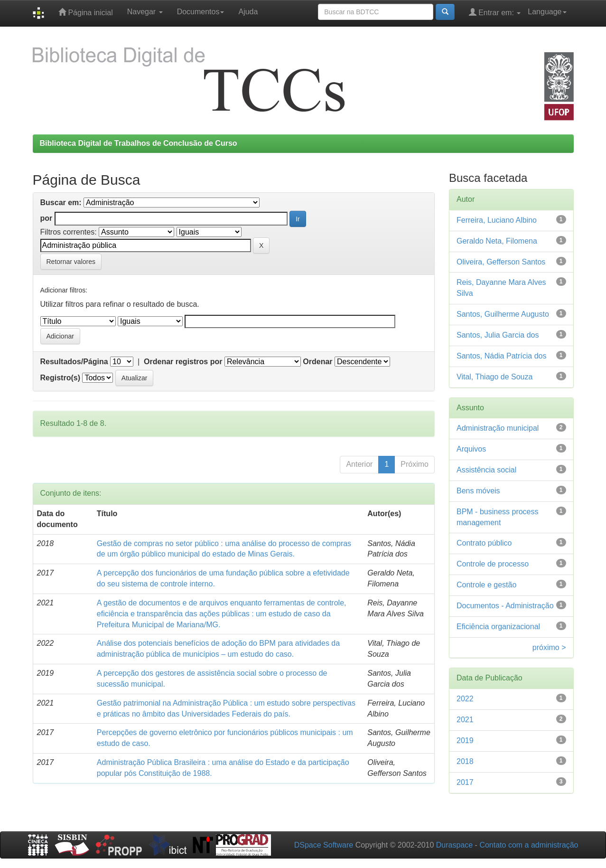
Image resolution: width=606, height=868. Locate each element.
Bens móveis (478, 491)
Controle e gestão (486, 585)
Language (547, 12)
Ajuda (248, 12)
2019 (465, 741)
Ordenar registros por (183, 362)
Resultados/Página (74, 362)
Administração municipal (498, 428)
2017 (465, 782)
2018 (465, 761)
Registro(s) (60, 378)
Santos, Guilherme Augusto (503, 314)
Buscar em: (61, 203)
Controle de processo (493, 564)
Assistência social (486, 470)
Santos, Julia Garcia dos (498, 335)
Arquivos (471, 449)
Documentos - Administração (505, 606)
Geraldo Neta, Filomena (497, 241)
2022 (465, 699)
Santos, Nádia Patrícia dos (501, 356)
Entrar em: (495, 12)
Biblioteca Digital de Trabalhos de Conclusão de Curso (139, 143)
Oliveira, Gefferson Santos (501, 262)
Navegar (145, 12)
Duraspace (454, 845)
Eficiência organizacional (498, 627)
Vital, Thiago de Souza (494, 377)
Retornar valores (71, 262)
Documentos (201, 12)
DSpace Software (324, 845)
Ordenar (317, 362)
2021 (465, 720)
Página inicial (86, 12)
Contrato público (484, 543)
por (47, 218)
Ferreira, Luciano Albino (497, 220)
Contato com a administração (529, 845)
